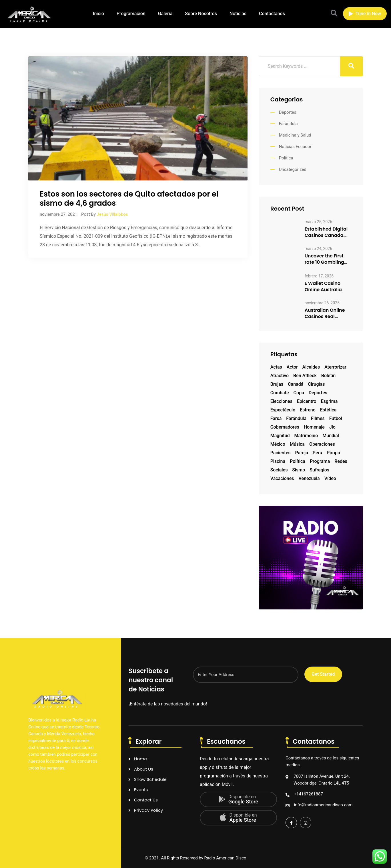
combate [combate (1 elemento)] (280, 393)
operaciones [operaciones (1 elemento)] (322, 444)
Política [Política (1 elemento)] (298, 461)
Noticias (238, 14)
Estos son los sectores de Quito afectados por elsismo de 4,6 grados (129, 199)
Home (140, 759)
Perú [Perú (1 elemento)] (317, 453)
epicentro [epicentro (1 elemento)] (307, 401)
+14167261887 (309, 794)
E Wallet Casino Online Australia (323, 287)
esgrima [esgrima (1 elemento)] (329, 401)
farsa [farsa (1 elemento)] (276, 418)
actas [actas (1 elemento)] (276, 367)
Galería (165, 14)
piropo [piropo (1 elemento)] (333, 453)
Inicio (98, 14)
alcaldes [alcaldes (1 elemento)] (311, 367)
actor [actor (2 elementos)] (292, 367)
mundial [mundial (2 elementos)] (331, 436)
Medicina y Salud (295, 135)
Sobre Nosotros (201, 14)
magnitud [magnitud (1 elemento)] (280, 436)
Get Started (323, 674)
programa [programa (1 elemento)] (320, 461)
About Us (144, 769)
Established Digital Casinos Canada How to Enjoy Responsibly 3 (326, 232)
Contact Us (146, 800)
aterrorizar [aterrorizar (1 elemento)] (335, 367)
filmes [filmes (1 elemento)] (318, 418)
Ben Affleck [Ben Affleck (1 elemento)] (305, 376)
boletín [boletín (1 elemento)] (328, 376)
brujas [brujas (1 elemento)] (277, 384)
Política (286, 158)
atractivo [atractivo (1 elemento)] (280, 376)
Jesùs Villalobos (112, 214)
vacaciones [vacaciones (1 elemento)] (282, 478)
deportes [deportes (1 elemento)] (318, 393)
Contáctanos (272, 14)
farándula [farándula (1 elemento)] (296, 418)
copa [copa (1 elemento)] (299, 393)
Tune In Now (365, 14)
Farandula (288, 124)
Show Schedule (150, 779)
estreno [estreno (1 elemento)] (308, 410)
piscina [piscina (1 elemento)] (278, 461)
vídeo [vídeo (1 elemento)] (330, 478)
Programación (131, 14)
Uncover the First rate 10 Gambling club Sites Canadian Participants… (324, 259)
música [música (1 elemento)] (297, 444)
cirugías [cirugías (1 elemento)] (316, 384)
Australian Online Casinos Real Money (325, 313)
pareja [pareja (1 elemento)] (301, 453)
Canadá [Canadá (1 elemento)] (296, 384)
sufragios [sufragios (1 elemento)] (319, 470)
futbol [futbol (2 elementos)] (336, 418)
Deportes (288, 112)
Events (141, 790)
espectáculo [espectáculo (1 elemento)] (283, 410)
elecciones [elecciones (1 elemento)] (281, 401)
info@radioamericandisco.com (323, 805)
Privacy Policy (148, 810)
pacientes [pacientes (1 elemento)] (281, 453)
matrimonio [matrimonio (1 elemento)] (306, 436)
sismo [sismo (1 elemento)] (299, 470)
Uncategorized (293, 169)
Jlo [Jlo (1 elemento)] (332, 427)
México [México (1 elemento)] (278, 444)
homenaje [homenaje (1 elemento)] (314, 427)
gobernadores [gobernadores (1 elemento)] (285, 427)
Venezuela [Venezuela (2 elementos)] (309, 478)
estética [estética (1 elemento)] (328, 410)
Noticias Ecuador (295, 147)
